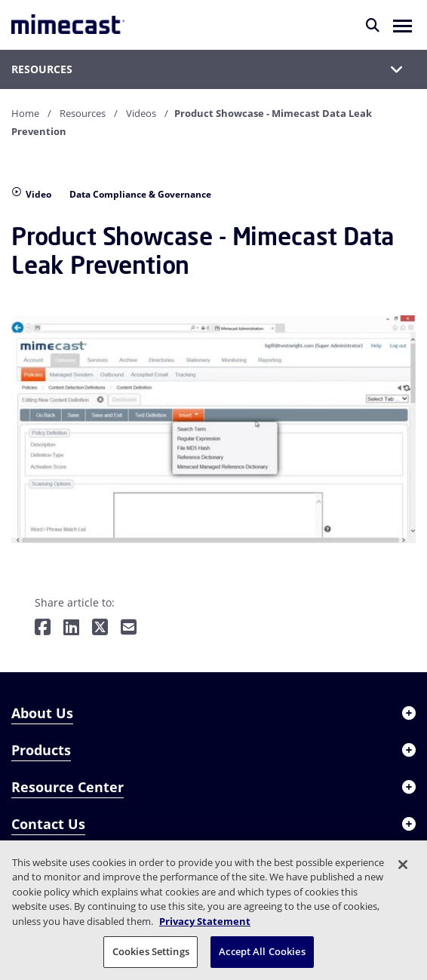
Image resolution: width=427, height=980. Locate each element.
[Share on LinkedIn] (71, 628)
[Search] (373, 25)
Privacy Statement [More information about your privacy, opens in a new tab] (205, 921)
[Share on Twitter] (100, 628)
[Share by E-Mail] (129, 628)
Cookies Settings (151, 951)
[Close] (403, 865)
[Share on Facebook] (43, 628)
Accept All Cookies (262, 951)
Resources (83, 113)
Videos (141, 113)
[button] (402, 25)
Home (25, 113)
